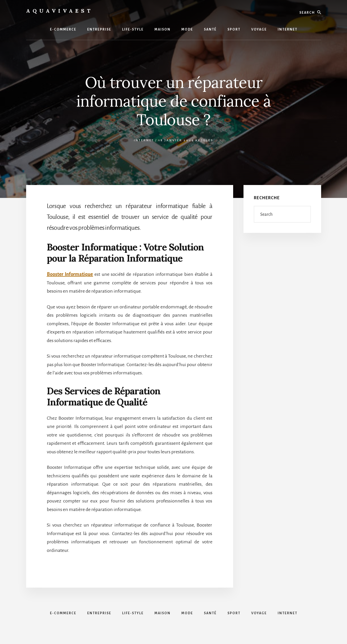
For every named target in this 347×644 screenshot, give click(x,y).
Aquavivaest (60, 11)
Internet (144, 140)
